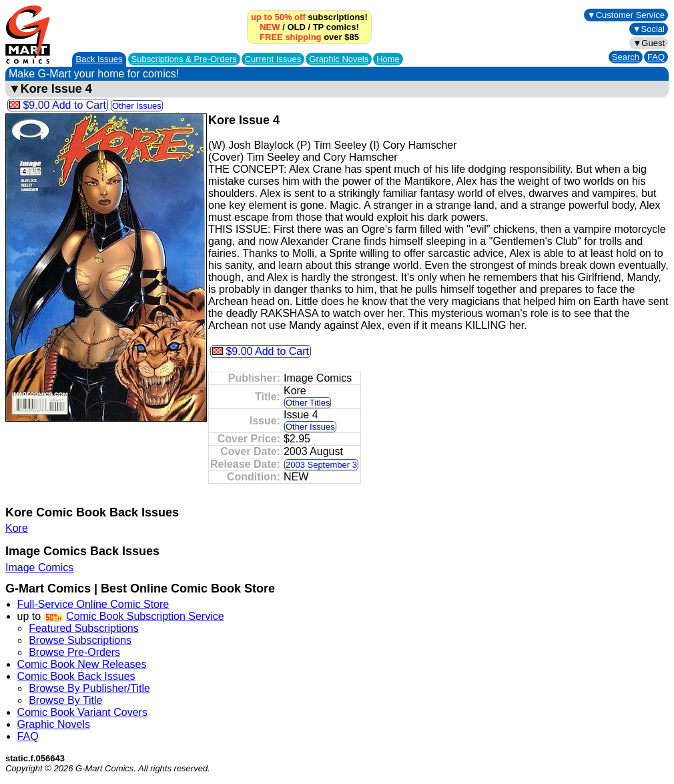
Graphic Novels (339, 59)
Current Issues (273, 59)
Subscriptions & (184, 59)
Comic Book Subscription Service (145, 616)
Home (388, 59)
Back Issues (99, 59)
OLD (296, 27)
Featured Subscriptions (84, 628)
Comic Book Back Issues (76, 676)
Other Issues (137, 106)
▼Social (649, 29)
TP (318, 27)
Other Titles (308, 403)
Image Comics (39, 567)
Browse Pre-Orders (74, 652)
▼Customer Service (626, 15)
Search (626, 57)
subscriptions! (309, 17)
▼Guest (649, 43)
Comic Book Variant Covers (82, 712)
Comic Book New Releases (82, 664)
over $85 (309, 37)
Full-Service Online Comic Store (93, 604)
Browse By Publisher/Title (89, 688)
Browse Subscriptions (80, 640)
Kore (17, 528)
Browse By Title (65, 700)
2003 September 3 (321, 465)
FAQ (656, 57)
